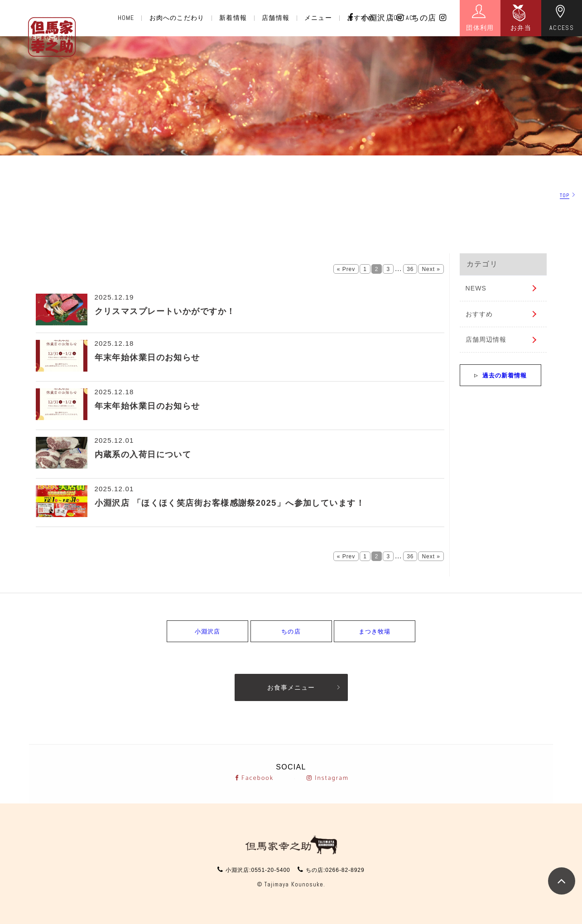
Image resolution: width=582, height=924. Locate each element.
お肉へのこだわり (177, 18)
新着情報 (233, 18)
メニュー (318, 18)
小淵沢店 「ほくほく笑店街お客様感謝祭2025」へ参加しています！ (230, 503)
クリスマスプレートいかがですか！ (165, 311)
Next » (431, 269)
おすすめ (479, 314)
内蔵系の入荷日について (143, 455)
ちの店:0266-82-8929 (335, 870)
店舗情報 (275, 18)
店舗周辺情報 (486, 339)
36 (410, 269)
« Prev (346, 269)
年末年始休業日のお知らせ (147, 358)
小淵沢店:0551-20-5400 (258, 870)
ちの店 (429, 18)
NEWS (476, 288)
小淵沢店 (383, 18)
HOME (126, 18)
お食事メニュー (291, 687)
